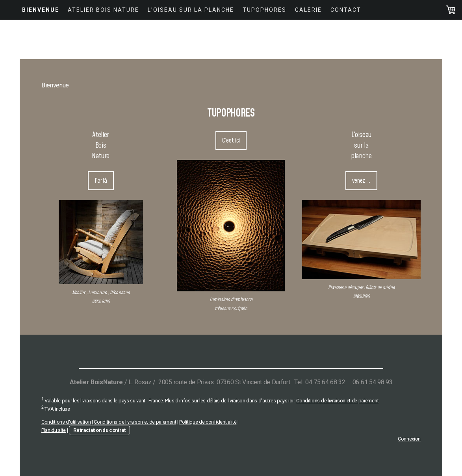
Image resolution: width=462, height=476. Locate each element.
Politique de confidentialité (208, 422)
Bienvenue (41, 10)
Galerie (308, 10)
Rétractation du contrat (99, 430)
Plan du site (54, 430)
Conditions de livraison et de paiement (337, 401)
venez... (361, 181)
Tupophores (264, 10)
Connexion (409, 439)
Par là (101, 181)
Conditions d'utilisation (66, 422)
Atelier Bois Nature (103, 10)
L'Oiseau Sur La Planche (191, 10)
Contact (346, 10)
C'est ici (231, 141)
